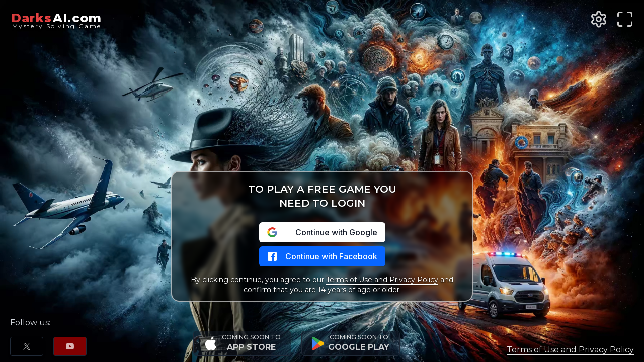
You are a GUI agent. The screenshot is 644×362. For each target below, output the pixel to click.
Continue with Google (322, 232)
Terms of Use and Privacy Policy (382, 280)
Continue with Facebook (322, 256)
